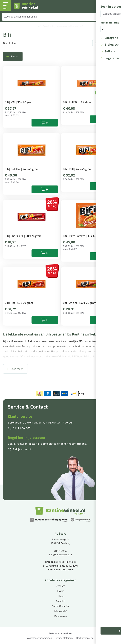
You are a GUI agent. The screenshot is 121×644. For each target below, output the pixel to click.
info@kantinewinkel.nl (60, 554)
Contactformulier (60, 606)
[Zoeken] (115, 17)
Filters (14, 56)
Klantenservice (20, 416)
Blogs (60, 596)
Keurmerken (60, 616)
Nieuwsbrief (60, 611)
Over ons (60, 586)
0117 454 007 (22, 428)
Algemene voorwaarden (40, 638)
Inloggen (102, 8)
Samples (60, 601)
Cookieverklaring (85, 638)
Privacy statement (64, 638)
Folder (60, 591)
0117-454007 (60, 551)
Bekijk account (22, 449)
